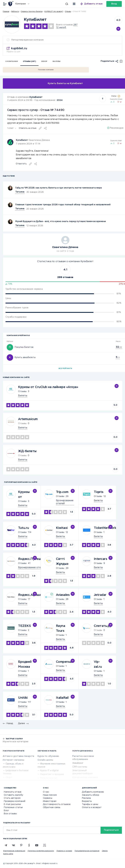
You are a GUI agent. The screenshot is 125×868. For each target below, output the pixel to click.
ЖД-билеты (27, 451)
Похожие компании (46, 70)
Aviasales (63, 595)
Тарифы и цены (90, 804)
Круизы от (24, 494)
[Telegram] (6, 845)
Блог (6, 811)
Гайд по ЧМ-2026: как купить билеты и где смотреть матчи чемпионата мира (59, 188)
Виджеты (87, 801)
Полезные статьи (13, 808)
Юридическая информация (14, 851)
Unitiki (23, 698)
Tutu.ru (24, 528)
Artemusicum (28, 419)
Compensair (65, 662)
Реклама (86, 798)
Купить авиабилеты (25, 357)
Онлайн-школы (45, 760)
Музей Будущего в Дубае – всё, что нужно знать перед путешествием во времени (61, 222)
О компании (12, 62)
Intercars (101, 559)
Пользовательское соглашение (87, 851)
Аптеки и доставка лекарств (18, 756)
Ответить (21, 164)
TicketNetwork (105, 528)
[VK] (14, 845)
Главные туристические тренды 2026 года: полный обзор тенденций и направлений (63, 205)
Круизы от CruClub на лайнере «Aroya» (48, 387)
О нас (46, 792)
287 (76, 25)
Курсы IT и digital (49, 771)
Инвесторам (50, 801)
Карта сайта (8, 854)
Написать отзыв (13, 792)
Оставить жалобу (14, 795)
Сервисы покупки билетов (32, 12)
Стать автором (12, 798)
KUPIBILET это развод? (54, 12)
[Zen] (29, 845)
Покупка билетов (24, 347)
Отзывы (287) (29, 62)
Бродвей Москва (25, 664)
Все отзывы (10, 814)
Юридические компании (85, 778)
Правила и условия (64, 851)
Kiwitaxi (62, 528)
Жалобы (57, 62)
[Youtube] (37, 845)
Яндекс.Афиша (30, 595)
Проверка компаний (15, 801)
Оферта (105, 851)
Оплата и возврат (92, 808)
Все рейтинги (65, 369)
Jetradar (100, 595)
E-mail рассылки (12, 804)
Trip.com (62, 492)
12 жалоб (61, 28)
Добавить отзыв (93, 4)
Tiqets (99, 492)
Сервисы (48, 798)
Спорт (9, 778)
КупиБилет (36, 97)
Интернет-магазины (14, 760)
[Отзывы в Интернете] (11, 4)
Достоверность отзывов (57, 804)
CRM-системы (80, 767)
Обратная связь (52, 808)
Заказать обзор (91, 795)
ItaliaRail (62, 698)
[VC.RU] (44, 845)
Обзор (44, 62)
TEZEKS (25, 626)
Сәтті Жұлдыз (62, 561)
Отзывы (22, 391)
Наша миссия (50, 795)
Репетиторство (49, 778)
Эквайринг (78, 763)
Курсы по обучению (48, 756)
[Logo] (12, 24)
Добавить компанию (93, 792)
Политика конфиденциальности (41, 851)
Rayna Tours (61, 628)
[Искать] (50, 4)
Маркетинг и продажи (52, 774)
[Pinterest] (21, 845)
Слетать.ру (103, 626)
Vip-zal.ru (98, 664)
